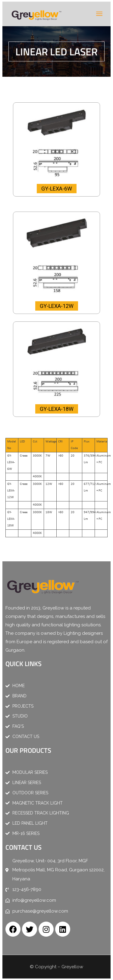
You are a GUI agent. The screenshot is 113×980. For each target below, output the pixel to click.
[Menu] (99, 14)
